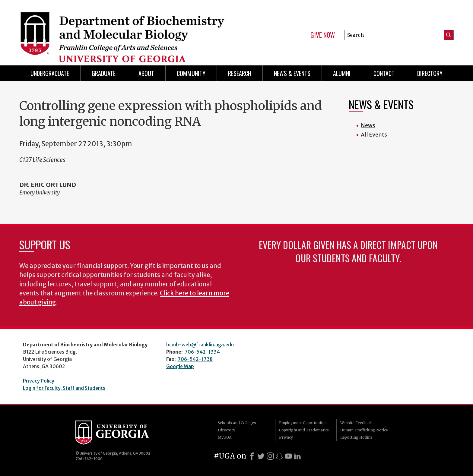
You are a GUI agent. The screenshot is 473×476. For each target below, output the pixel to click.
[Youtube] (288, 456)
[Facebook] (252, 456)
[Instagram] (270, 456)
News (368, 125)
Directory (430, 73)
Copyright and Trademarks (304, 430)
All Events (374, 135)
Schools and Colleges (237, 423)
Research (240, 73)
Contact (384, 73)
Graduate (104, 73)
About (146, 73)
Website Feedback (356, 423)
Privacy (286, 437)
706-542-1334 (202, 352)
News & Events (292, 73)
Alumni (342, 73)
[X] (261, 456)
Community (191, 73)
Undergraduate (50, 73)
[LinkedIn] (297, 456)
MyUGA (225, 437)
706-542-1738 (195, 359)
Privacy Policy (39, 381)
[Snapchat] (279, 456)
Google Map (180, 366)
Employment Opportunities (303, 423)
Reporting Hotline (356, 437)
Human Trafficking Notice (364, 430)
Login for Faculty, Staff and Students (64, 388)
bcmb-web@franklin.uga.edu (200, 345)
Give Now (323, 35)
